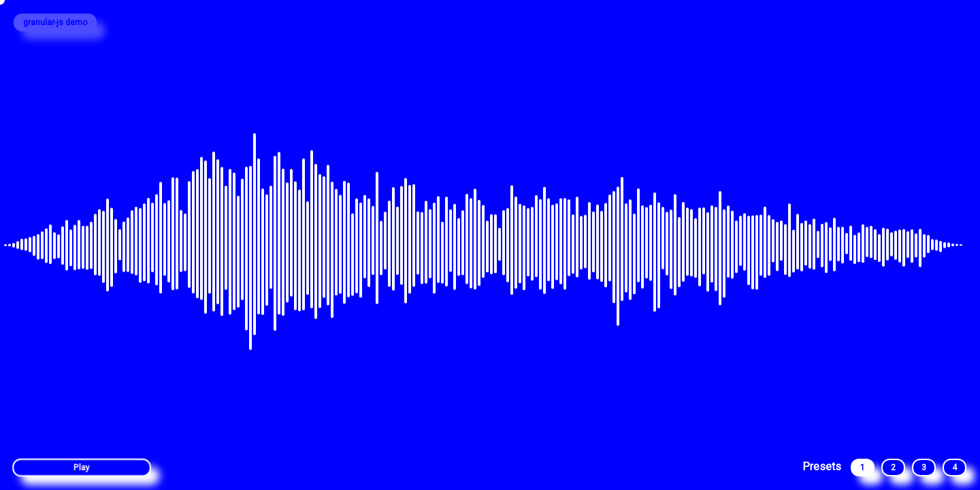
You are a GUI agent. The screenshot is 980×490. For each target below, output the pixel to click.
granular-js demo (55, 22)
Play (82, 468)
